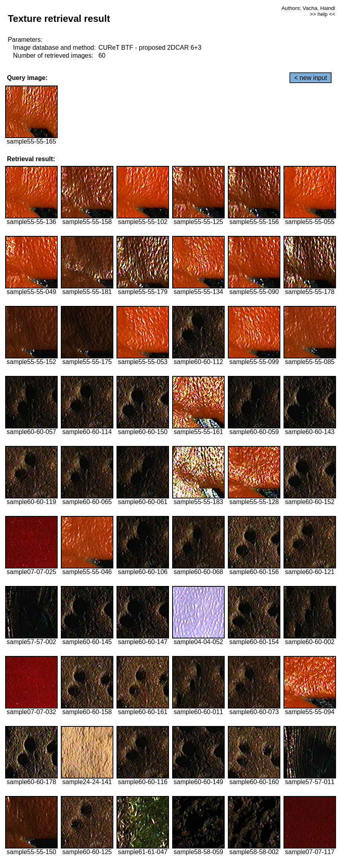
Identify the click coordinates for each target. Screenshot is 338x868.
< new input (311, 78)
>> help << (322, 14)
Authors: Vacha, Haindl (308, 8)
